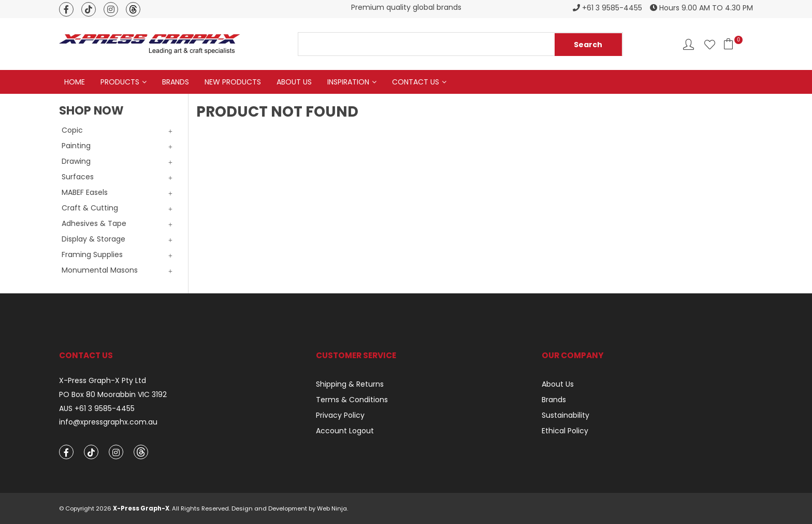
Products (120, 82)
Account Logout (345, 431)
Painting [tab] (76, 146)
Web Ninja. (332, 508)
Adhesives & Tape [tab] (94, 223)
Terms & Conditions (352, 400)
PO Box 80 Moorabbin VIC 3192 (113, 395)
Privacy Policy (340, 415)
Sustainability (565, 415)
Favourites (710, 44)
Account (688, 44)
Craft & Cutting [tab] (90, 208)
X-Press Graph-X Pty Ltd (103, 381)
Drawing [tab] (76, 161)
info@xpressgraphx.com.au (108, 422)
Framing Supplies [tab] (92, 254)
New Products (233, 82)
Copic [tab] (72, 130)
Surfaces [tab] (78, 177)
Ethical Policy (565, 431)
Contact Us (416, 82)
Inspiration (348, 82)
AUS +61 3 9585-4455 (97, 409)
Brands (176, 82)
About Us (294, 82)
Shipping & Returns (350, 384)
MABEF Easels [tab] (85, 192)
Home (75, 82)
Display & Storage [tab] (93, 239)
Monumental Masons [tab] (100, 270)
